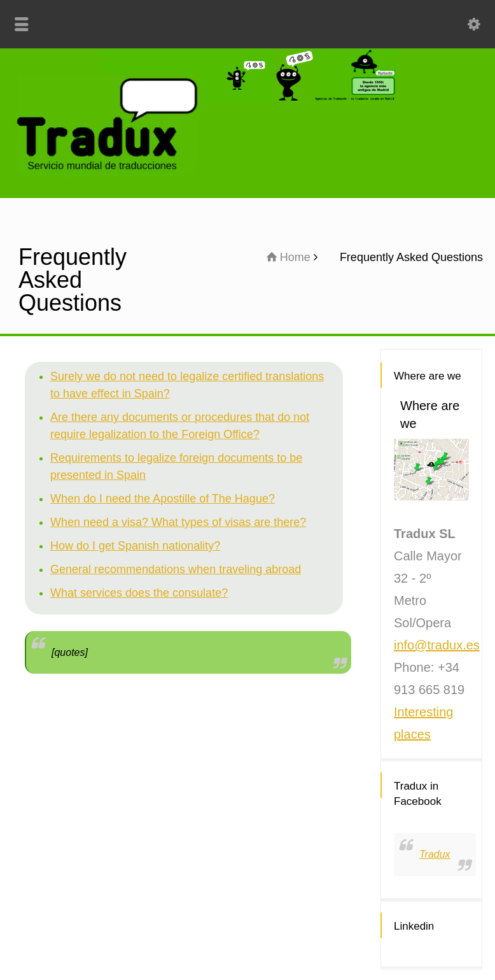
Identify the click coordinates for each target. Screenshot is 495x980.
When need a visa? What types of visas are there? (178, 522)
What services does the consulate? (139, 593)
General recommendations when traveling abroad (176, 569)
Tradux (435, 854)
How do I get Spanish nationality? (135, 546)
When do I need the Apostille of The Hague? (163, 499)
